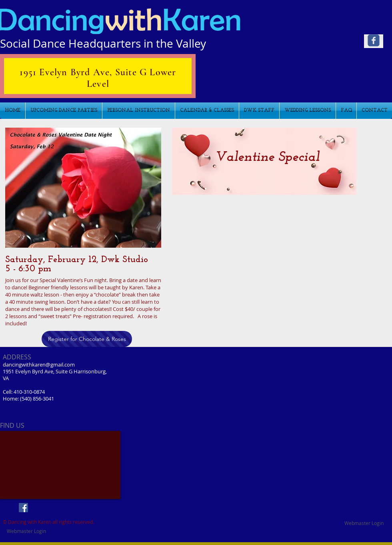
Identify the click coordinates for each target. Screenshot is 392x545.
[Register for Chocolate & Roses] (87, 339)
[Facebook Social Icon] (23, 508)
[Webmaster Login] (364, 523)
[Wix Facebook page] (374, 40)
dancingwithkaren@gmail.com (39, 365)
